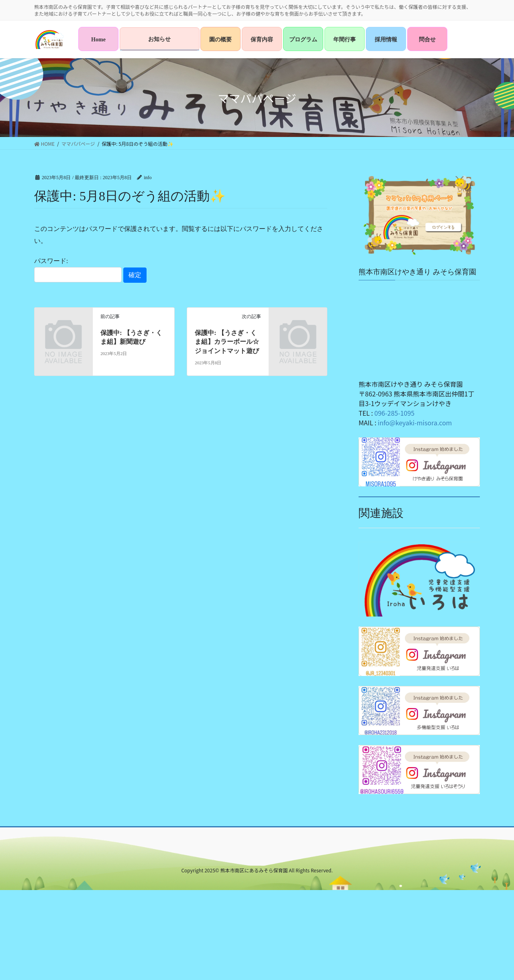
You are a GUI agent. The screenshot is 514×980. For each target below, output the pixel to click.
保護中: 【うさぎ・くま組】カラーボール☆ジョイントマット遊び (227, 342)
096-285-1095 (394, 413)
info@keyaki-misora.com (415, 423)
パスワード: (78, 270)
